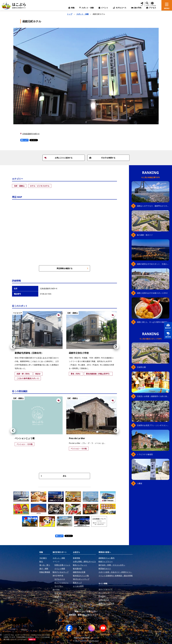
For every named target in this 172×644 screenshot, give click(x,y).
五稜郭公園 (141, 367)
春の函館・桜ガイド (145, 235)
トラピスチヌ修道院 (145, 454)
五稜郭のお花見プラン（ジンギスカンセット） (153, 425)
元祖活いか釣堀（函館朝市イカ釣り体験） (153, 396)
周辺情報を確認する (72, 268)
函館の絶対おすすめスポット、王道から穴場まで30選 (153, 264)
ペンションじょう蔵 (25, 438)
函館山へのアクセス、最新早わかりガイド (153, 206)
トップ (70, 14)
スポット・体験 (83, 14)
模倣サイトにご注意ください (86, 611)
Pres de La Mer (77, 438)
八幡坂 (140, 483)
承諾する (32, 639)
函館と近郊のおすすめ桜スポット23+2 (152, 293)
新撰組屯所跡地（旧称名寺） (29, 353)
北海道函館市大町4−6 (31, 134)
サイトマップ (93, 615)
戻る (54, 476)
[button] (13, 347)
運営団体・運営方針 (77, 615)
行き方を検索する (102, 158)
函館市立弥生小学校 (79, 353)
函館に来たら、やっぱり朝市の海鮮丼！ (153, 322)
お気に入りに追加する (58, 158)
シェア (24, 140)
